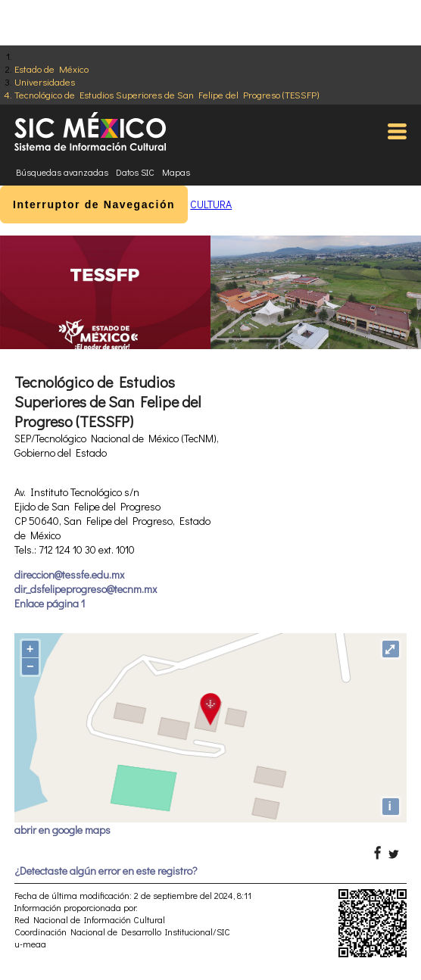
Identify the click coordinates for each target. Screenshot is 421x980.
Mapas (176, 172)
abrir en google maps (62, 830)
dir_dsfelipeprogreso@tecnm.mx (86, 589)
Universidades (45, 81)
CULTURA (211, 204)
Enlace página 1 (50, 603)
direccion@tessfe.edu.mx (69, 574)
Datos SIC (135, 172)
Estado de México (51, 69)
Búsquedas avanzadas (62, 172)
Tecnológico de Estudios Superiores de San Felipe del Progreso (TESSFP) (167, 94)
